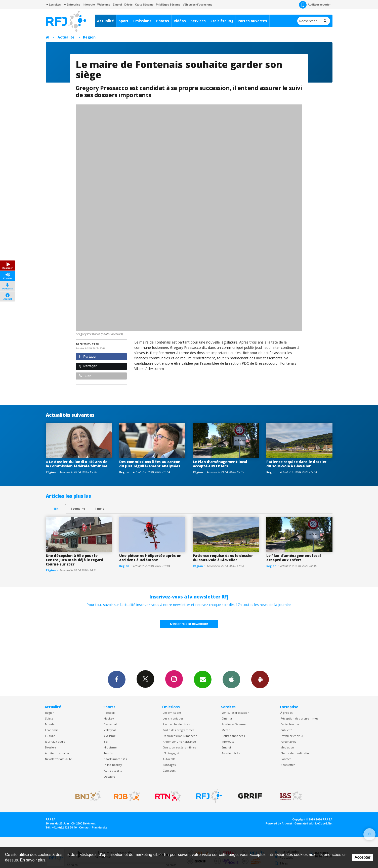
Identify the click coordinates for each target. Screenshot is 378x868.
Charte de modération (296, 753)
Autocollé (169, 759)
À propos (286, 713)
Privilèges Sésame (168, 5)
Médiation (287, 747)
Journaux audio (55, 742)
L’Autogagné (171, 753)
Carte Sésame (144, 5)
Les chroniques (173, 718)
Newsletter (288, 765)
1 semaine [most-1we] (78, 508)
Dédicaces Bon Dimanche (180, 736)
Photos (163, 21)
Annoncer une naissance (179, 742)
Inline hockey (113, 765)
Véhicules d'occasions (197, 5)
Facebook (117, 679)
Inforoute (89, 5)
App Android (260, 679)
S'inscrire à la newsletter (189, 624)
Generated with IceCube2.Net (313, 823)
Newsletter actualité (58, 759)
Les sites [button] (54, 5)
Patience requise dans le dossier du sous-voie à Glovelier (296, 464)
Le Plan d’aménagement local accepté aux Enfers (220, 464)
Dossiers (51, 747)
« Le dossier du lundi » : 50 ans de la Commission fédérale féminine (77, 464)
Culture (50, 736)
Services (198, 21)
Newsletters (203, 679)
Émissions (142, 21)
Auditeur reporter (57, 753)
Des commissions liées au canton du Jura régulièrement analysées (150, 464)
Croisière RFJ (222, 21)
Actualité (106, 21)
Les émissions (172, 713)
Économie (52, 730)
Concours (169, 770)
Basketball (111, 724)
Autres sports (113, 770)
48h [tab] (56, 508)
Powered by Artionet (279, 823)
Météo (226, 730)
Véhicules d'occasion (235, 713)
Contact (286, 759)
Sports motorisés (115, 759)
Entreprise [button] (72, 5)
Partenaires (288, 742)
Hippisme (110, 747)
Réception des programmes (299, 718)
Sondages (169, 765)
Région (89, 37)
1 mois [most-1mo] (99, 508)
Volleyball (110, 730)
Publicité (286, 730)
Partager (88, 356)
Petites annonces (233, 736)
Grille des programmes (178, 730)
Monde (50, 724)
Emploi (117, 5)
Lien (85, 376)
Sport (124, 21)
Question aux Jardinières (179, 747)
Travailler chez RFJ (292, 736)
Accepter (363, 857)
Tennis (108, 753)
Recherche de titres (176, 724)
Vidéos (180, 21)
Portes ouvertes (252, 21)
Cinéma (227, 718)
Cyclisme (110, 736)
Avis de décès (231, 753)
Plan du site (99, 827)
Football (109, 713)
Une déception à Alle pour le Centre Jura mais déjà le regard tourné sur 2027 (75, 560)
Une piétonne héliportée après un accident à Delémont (150, 558)
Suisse (49, 718)
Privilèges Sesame (234, 724)
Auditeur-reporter (315, 5)
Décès (129, 5)
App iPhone (231, 679)
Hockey (109, 718)
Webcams (104, 5)
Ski (106, 742)
